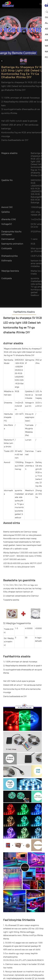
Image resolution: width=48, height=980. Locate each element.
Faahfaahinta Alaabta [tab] (24, 312)
